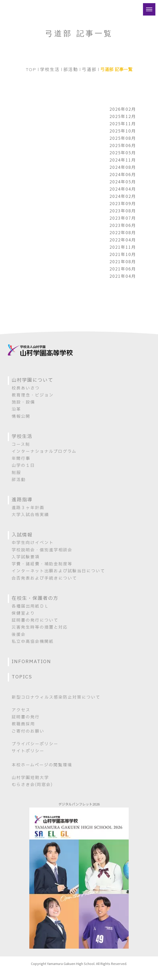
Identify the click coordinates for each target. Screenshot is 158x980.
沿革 (16, 409)
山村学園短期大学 (30, 778)
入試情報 (22, 535)
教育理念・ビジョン (33, 395)
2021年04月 (123, 276)
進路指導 (22, 500)
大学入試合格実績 (30, 515)
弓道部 (89, 69)
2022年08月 (123, 232)
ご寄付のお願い (28, 731)
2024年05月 (123, 182)
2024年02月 (123, 196)
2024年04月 (123, 189)
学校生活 (50, 69)
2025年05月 (123, 152)
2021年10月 (123, 254)
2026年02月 (123, 109)
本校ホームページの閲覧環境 (42, 765)
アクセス (21, 710)
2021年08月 (123, 261)
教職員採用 (23, 724)
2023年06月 (123, 225)
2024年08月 (123, 167)
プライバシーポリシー (35, 744)
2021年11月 (123, 247)
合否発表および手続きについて (44, 578)
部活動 (71, 69)
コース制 (21, 444)
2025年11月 (123, 123)
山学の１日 (23, 465)
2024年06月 (123, 174)
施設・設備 (23, 402)
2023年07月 (123, 218)
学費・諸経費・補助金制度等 (42, 564)
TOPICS (22, 677)
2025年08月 (123, 138)
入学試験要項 (26, 557)
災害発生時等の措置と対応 (40, 627)
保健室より (23, 613)
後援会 (19, 635)
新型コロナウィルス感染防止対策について (56, 697)
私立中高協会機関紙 (33, 642)
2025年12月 (123, 116)
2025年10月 (123, 131)
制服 (16, 473)
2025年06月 (123, 145)
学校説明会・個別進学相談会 (42, 550)
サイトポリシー (28, 751)
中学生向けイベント (33, 543)
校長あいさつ (26, 388)
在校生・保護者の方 (35, 598)
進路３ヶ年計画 (28, 508)
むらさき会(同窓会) (32, 785)
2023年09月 (123, 203)
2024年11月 (123, 160)
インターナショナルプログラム (44, 451)
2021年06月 (123, 269)
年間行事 (21, 458)
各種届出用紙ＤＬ (30, 606)
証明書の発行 (26, 717)
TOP (31, 69)
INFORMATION (31, 662)
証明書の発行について (35, 620)
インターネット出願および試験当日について (58, 571)
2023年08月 (123, 211)
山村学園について (32, 380)
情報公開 (21, 416)
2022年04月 (123, 240)
